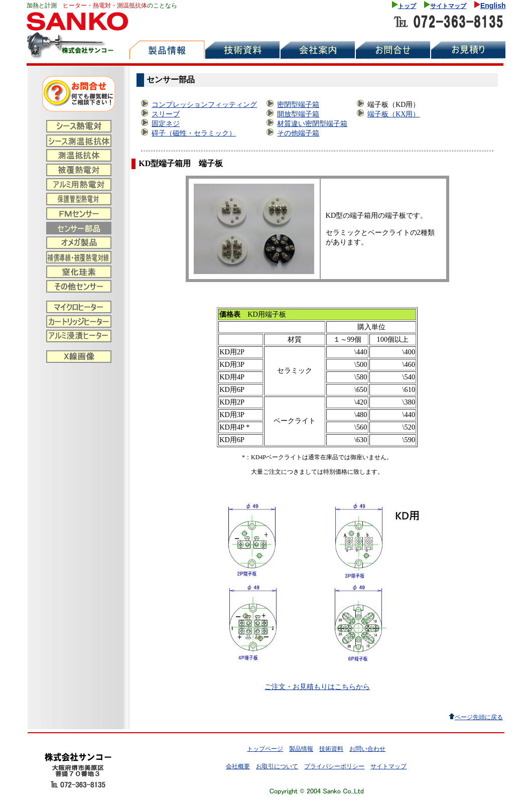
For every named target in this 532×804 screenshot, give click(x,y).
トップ (407, 6)
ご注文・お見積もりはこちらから (317, 687)
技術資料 (331, 749)
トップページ (265, 749)
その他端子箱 (298, 133)
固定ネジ (166, 124)
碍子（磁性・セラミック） (194, 133)
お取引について (277, 766)
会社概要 (238, 766)
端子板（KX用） (393, 114)
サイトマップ (448, 6)
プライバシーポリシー (334, 766)
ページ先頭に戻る (479, 717)
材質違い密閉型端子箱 (312, 124)
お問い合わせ (367, 749)
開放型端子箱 (298, 114)
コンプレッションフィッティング (204, 105)
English (493, 6)
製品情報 (301, 749)
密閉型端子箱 (298, 105)
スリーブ (166, 114)
